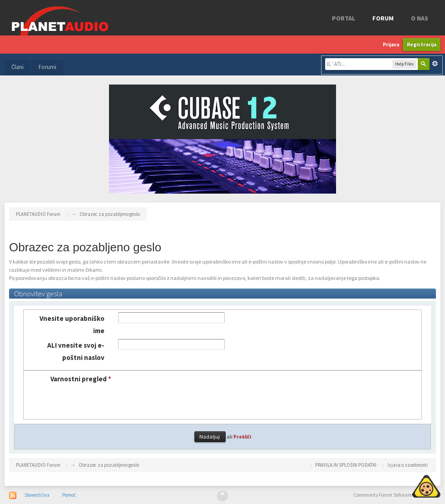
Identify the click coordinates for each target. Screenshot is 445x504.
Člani (17, 67)
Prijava (391, 45)
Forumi (47, 67)
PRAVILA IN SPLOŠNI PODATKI (346, 465)
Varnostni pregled (81, 379)
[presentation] (184, 390)
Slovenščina (37, 495)
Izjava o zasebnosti (408, 465)
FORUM (383, 18)
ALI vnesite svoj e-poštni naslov (76, 351)
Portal (344, 18)
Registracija (422, 45)
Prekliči (242, 437)
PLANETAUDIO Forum (38, 465)
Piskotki (405, 485)
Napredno (435, 64)
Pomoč (69, 495)
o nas (420, 18)
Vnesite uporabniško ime (72, 324)
